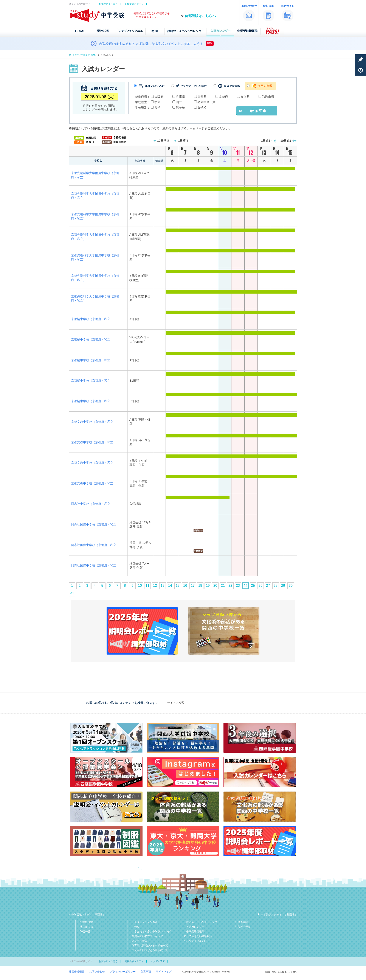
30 (291, 586)
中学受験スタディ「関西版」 (88, 915)
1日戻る (184, 141)
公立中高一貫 (206, 102)
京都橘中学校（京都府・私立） (92, 319)
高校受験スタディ (134, 4)
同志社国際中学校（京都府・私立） (95, 524)
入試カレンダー (195, 927)
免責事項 (146, 972)
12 (155, 586)
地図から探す (88, 927)
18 (200, 586)
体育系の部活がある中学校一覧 (150, 946)
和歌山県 (268, 97)
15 (178, 586)
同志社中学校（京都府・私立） (92, 504)
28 (276, 586)
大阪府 (159, 97)
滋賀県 (202, 97)
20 (215, 586)
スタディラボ (158, 961)
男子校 (180, 107)
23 (238, 586)
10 (140, 586)
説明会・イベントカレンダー (203, 922)
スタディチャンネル (146, 922)
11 (147, 586)
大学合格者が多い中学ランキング (151, 932)
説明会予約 (245, 927)
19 (208, 586)
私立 (157, 102)
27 (268, 586)
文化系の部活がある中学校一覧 (150, 950)
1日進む (267, 141)
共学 (157, 107)
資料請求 (243, 922)
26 (261, 586)
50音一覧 (85, 932)
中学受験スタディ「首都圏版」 (279, 915)
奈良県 (245, 97)
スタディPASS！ (196, 941)
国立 (179, 102)
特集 (137, 927)
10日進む (287, 141)
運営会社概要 (77, 972)
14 (170, 586)
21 (223, 586)
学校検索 (88, 922)
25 (253, 586)
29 (283, 586)
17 (193, 586)
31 (72, 593)
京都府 (223, 97)
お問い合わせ (97, 972)
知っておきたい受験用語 (198, 936)
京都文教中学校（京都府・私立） (94, 422)
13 (163, 586)
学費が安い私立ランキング (147, 936)
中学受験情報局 (195, 932)
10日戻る (163, 141)
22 (230, 586)
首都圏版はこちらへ (200, 16)
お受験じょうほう (108, 4)
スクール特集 (140, 941)
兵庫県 (180, 97)
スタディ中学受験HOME (84, 55)
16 (185, 586)
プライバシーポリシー (123, 972)
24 (245, 586)
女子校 (202, 107)
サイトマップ (164, 972)
